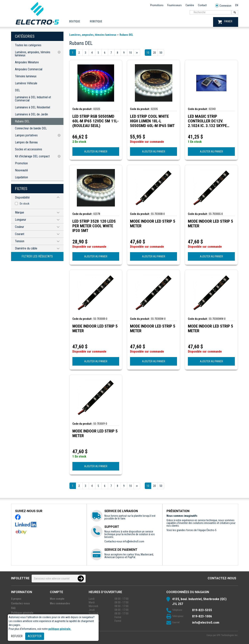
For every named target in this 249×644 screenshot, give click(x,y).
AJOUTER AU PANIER (96, 152)
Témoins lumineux (26, 76)
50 (161, 53)
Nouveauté (21, 170)
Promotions (157, 5)
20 (154, 53)
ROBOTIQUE (96, 21)
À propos (16, 599)
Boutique (75, 21)
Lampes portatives (26, 135)
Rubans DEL (22, 121)
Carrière (190, 5)
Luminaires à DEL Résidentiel (33, 107)
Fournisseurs (174, 5)
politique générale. (60, 629)
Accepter (35, 636)
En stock (25, 204)
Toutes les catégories (28, 45)
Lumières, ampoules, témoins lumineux (33, 54)
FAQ (13, 608)
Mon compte (57, 599)
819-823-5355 (202, 610)
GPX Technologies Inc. (227, 635)
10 (148, 53)
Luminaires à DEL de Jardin (31, 114)
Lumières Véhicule (26, 83)
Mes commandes (60, 603)
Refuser (17, 636)
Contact (202, 5)
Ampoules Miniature (27, 62)
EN (237, 5)
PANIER (225, 22)
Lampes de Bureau (26, 142)
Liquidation (21, 177)
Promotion (21, 163)
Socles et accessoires (29, 149)
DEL (17, 90)
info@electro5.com (134, 541)
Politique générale (22, 613)
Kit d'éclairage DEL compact (32, 156)
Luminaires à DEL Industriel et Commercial (33, 99)
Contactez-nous (222, 578)
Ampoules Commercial (29, 69)
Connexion (223, 6)
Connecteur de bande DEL (31, 128)
